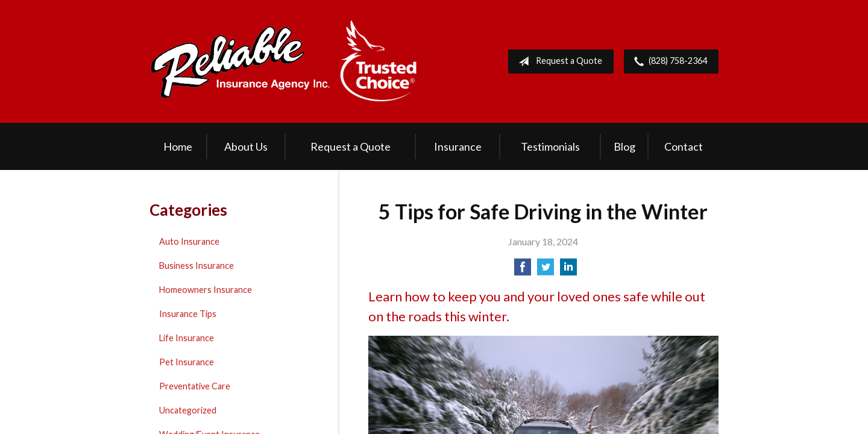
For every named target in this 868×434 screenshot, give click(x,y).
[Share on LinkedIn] (568, 270)
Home (178, 146)
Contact (684, 146)
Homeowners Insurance (206, 290)
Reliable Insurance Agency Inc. (284, 61)
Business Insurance (197, 266)
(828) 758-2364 (668, 61)
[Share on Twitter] (546, 270)
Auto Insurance (189, 241)
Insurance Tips (188, 314)
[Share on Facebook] (523, 270)
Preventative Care (195, 386)
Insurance (458, 146)
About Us (246, 146)
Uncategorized (188, 410)
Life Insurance (187, 338)
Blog (624, 146)
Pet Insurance (187, 362)
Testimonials (550, 146)
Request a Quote (558, 61)
